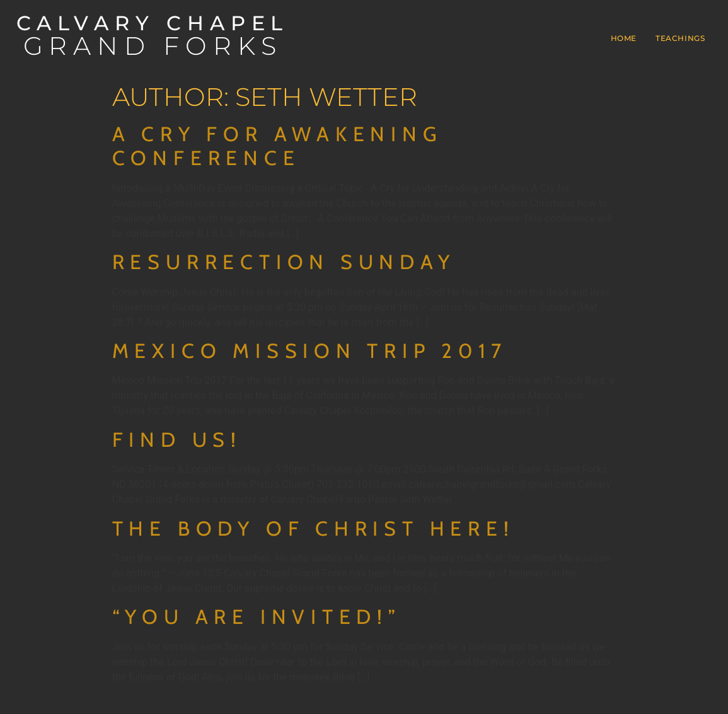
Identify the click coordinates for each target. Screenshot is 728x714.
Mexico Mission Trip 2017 (310, 351)
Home (624, 38)
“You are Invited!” (257, 617)
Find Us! (177, 440)
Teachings (680, 38)
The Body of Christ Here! (314, 528)
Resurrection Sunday (284, 262)
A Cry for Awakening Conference (278, 146)
